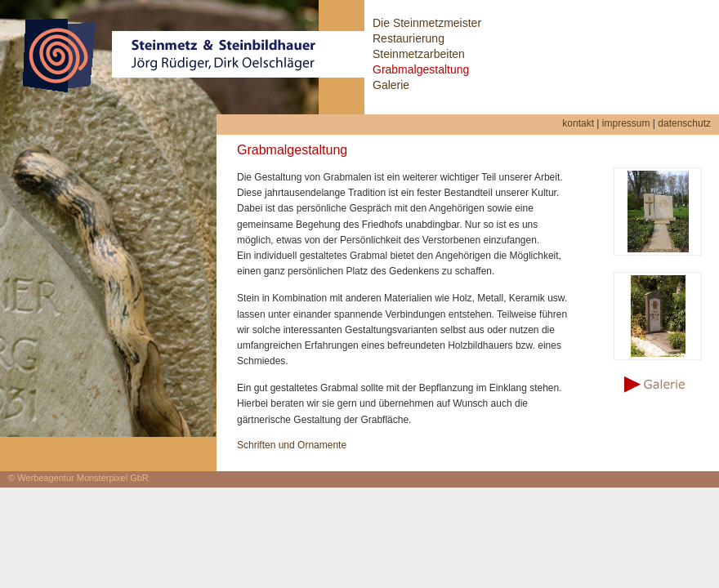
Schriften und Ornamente (292, 445)
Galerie (391, 85)
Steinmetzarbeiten (419, 54)
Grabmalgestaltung (421, 69)
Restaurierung (409, 38)
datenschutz (684, 123)
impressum (626, 123)
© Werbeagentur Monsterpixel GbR (78, 478)
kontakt (578, 123)
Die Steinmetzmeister (427, 23)
